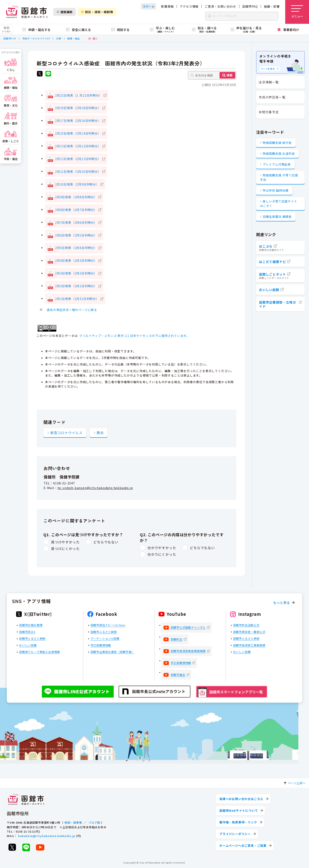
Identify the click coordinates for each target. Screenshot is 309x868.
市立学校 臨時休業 (276, 190)
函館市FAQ (250, 6)
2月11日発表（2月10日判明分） (78, 172)
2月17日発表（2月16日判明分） (78, 121)
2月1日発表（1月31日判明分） (77, 299)
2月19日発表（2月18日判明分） (78, 108)
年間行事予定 (269, 112)
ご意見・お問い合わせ (220, 6)
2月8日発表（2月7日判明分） (76, 210)
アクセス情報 (189, 6)
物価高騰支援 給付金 (277, 143)
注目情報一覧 (269, 82)
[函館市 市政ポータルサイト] (27, 12)
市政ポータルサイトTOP (36, 38)
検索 (230, 75)
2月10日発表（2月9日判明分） (77, 184)
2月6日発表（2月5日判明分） (76, 235)
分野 (59, 38)
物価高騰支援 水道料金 (279, 153)
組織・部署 (272, 6)
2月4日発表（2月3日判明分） (76, 260)
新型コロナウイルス (66, 432)
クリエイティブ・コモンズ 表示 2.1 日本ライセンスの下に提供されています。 (134, 336)
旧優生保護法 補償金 (277, 217)
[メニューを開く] (297, 12)
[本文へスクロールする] (149, 6)
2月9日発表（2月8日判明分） (76, 197)
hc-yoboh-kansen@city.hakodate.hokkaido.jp (95, 488)
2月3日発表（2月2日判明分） (76, 273)
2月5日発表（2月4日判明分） (76, 248)
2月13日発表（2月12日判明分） (78, 146)
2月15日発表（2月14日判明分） (78, 133)
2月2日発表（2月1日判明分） (76, 286)
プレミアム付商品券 (277, 164)
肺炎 (100, 432)
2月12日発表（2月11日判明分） (78, 159)
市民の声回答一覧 (272, 97)
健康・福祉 (74, 38)
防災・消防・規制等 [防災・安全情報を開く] (97, 12)
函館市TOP (10, 38)
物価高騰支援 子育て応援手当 (279, 177)
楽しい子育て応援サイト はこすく (279, 203)
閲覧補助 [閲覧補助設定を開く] (64, 12)
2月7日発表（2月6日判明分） (76, 222)
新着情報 (167, 6)
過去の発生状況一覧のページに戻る (72, 310)
